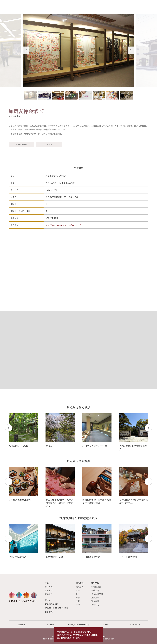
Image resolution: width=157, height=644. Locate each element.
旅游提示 (95, 597)
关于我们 (107, 625)
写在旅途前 (96, 587)
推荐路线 (49, 594)
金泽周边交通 (97, 594)
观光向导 (95, 601)
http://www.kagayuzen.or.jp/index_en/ (63, 225)
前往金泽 (95, 590)
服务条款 (22, 625)
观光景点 (80, 587)
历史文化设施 (21, 144)
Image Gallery (51, 604)
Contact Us (135, 625)
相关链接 (50, 625)
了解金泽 (49, 590)
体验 (78, 590)
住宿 (78, 601)
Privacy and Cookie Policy (78, 625)
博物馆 (49, 144)
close (101, 629)
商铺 (78, 597)
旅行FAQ (95, 604)
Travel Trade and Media (56, 608)
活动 (78, 604)
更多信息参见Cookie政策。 (69, 638)
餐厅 (78, 594)
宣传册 (48, 600)
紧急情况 (49, 612)
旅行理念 (49, 587)
